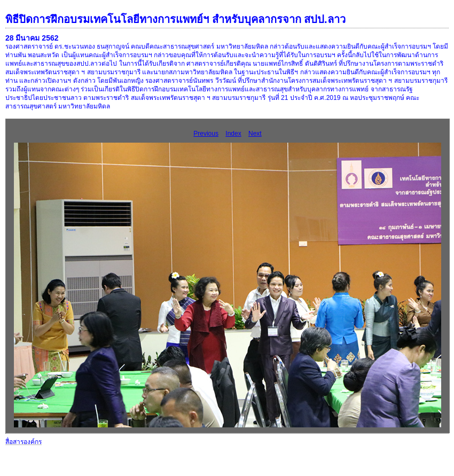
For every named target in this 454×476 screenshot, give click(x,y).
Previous (206, 134)
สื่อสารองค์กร (24, 442)
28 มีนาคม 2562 (32, 38)
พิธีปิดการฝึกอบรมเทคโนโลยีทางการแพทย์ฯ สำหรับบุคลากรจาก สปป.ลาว (175, 19)
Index (233, 134)
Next (255, 134)
